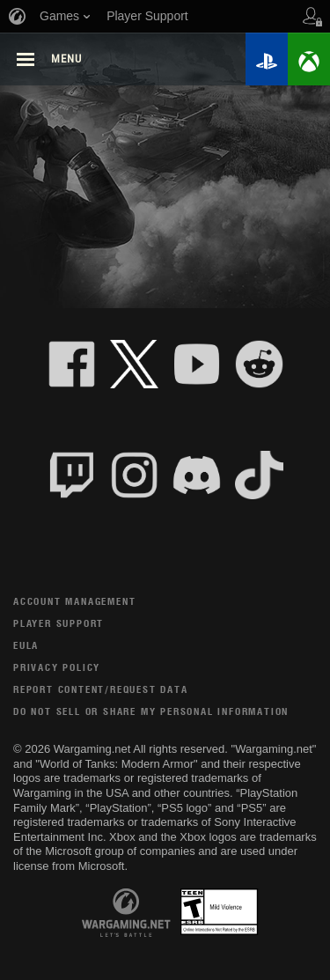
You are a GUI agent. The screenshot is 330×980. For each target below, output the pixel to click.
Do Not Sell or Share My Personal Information (151, 711)
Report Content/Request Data (101, 689)
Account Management (74, 601)
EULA (26, 645)
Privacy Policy (57, 667)
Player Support (59, 623)
